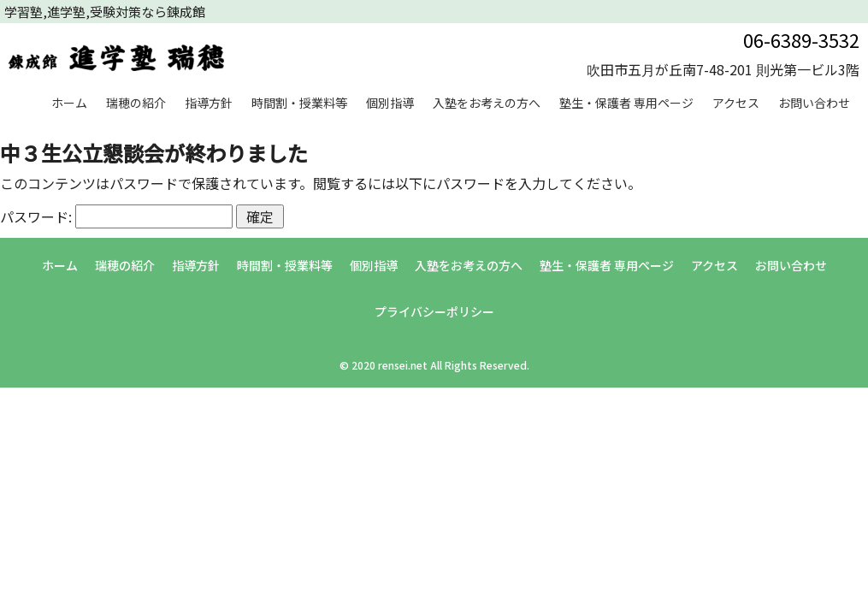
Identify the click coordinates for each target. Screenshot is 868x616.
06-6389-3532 (801, 39)
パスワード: (116, 216)
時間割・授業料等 (299, 103)
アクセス (736, 103)
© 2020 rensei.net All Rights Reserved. (434, 365)
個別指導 (390, 103)
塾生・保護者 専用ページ (626, 103)
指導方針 (209, 103)
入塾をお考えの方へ (487, 103)
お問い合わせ (814, 103)
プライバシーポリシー (434, 311)
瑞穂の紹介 (136, 103)
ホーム (69, 103)
